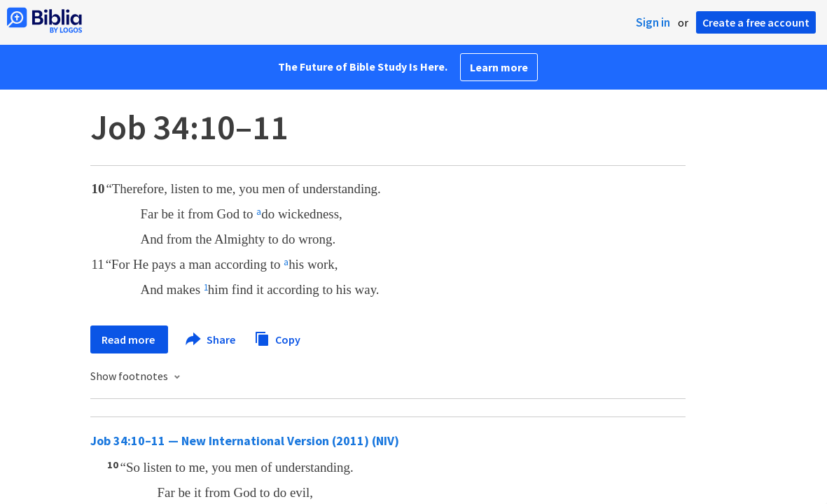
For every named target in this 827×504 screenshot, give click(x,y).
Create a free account (756, 22)
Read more (129, 339)
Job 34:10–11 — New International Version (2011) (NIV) (245, 441)
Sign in (653, 22)
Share (211, 339)
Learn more (499, 67)
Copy (277, 338)
